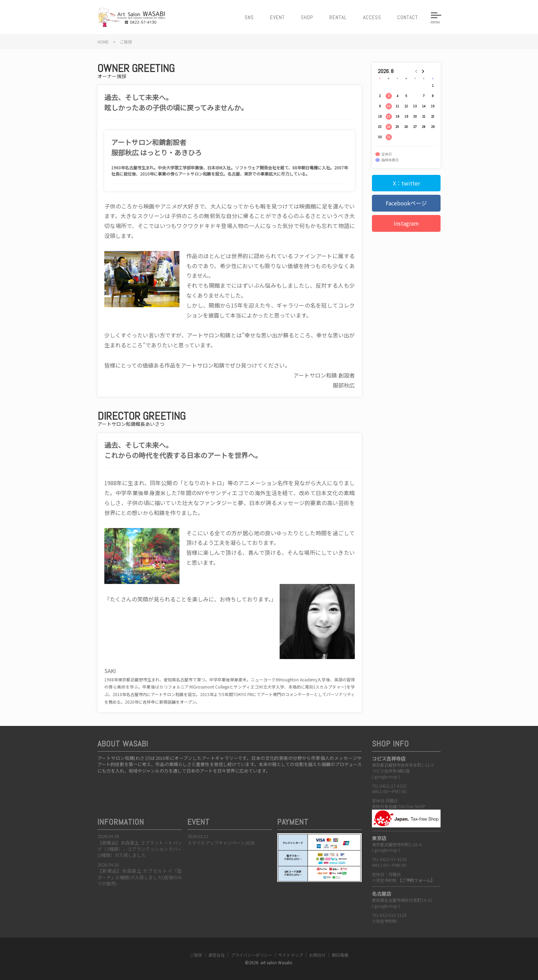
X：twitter (406, 183)
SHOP (307, 17)
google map (386, 776)
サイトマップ (291, 955)
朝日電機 (340, 955)
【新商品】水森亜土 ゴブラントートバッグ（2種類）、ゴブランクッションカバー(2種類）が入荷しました (140, 849)
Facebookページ (406, 203)
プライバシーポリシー (252, 955)
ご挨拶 (196, 955)
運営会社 (217, 955)
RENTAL (338, 17)
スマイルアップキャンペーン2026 (221, 843)
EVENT (277, 17)
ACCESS (372, 17)
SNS (249, 17)
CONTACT (408, 17)
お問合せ (317, 955)
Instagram (406, 223)
